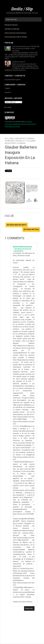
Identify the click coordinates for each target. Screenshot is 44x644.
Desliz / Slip (22, 9)
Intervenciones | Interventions (16, 33)
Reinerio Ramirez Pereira (22, 246)
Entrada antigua (31, 229)
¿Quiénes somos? (19, 62)
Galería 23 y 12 (21, 141)
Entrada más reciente (17, 225)
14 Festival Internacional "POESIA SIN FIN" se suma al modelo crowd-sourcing (26, 48)
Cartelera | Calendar (12, 29)
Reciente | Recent (11, 25)
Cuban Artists (20, 139)
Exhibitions (10, 141)
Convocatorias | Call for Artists (16, 37)
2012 (7, 139)
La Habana (21, 143)
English (7, 88)
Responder (29, 608)
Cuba (11, 139)
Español (8, 92)
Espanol (31, 139)
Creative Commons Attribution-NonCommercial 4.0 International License (20, 124)
